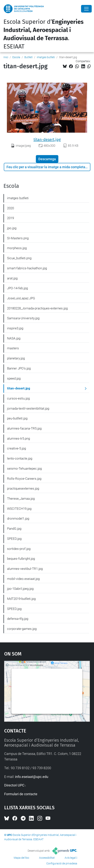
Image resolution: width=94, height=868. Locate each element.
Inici (6, 57)
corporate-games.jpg (22, 629)
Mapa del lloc (21, 858)
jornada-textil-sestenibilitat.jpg (28, 408)
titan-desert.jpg (47, 140)
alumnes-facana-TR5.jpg (24, 428)
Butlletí (29, 57)
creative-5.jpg (16, 448)
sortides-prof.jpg (19, 549)
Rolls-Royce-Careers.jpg (24, 479)
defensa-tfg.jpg (18, 619)
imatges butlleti (46, 57)
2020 (10, 208)
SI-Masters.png (18, 238)
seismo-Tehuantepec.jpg (24, 468)
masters (13, 348)
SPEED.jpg (14, 539)
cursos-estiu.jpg (18, 398)
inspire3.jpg (15, 328)
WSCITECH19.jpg (19, 509)
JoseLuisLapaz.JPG (21, 298)
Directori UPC (14, 785)
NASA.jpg (14, 338)
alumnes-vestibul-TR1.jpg (25, 569)
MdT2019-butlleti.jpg (21, 599)
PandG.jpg (14, 529)
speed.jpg (14, 378)
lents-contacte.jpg (20, 458)
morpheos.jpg (17, 248)
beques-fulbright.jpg (21, 559)
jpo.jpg (12, 228)
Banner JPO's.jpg (19, 368)
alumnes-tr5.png (18, 438)
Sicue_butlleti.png (19, 258)
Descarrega (47, 159)
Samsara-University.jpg (23, 318)
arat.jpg (12, 278)
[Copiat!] (89, 66)
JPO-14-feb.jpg (17, 288)
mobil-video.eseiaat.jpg (23, 579)
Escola (16, 57)
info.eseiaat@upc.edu (32, 777)
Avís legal (70, 858)
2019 (10, 218)
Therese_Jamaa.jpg (21, 499)
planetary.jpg (16, 358)
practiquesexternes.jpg (23, 488)
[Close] (86, 9)
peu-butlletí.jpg (17, 418)
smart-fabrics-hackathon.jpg (27, 268)
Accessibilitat (47, 858)
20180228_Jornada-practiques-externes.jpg (37, 308)
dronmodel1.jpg (18, 518)
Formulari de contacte (21, 794)
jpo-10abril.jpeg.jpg (20, 589)
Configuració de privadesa (62, 863)
